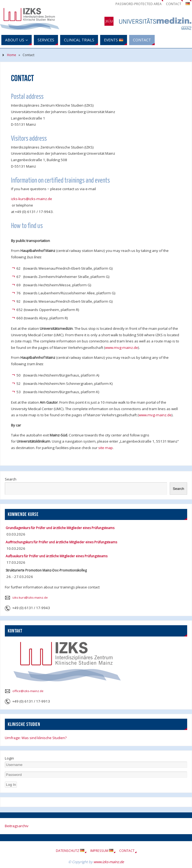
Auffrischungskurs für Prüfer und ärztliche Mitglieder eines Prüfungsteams (61, 542)
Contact (174, 4)
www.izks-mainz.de (109, 862)
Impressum (102, 851)
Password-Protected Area (139, 4)
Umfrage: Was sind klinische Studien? (36, 738)
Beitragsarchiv (17, 826)
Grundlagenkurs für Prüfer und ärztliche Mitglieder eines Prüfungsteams (60, 528)
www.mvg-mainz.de (122, 348)
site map (106, 448)
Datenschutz (70, 851)
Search (11, 479)
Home (12, 55)
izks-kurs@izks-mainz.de (32, 199)
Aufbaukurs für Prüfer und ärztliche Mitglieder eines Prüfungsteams (57, 556)
